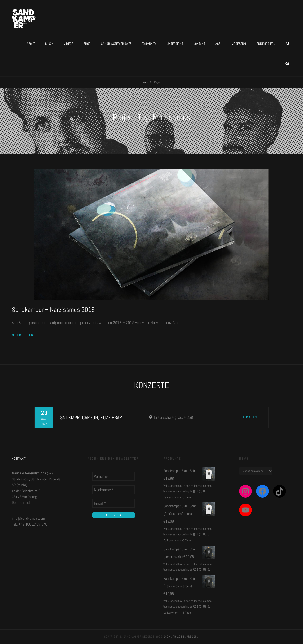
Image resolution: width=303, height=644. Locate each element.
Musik (49, 44)
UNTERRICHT (175, 44)
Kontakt (199, 44)
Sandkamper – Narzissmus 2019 (53, 310)
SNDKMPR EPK (266, 44)
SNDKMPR (170, 637)
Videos (68, 44)
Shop (87, 44)
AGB (218, 44)
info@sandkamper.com (28, 518)
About (31, 44)
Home (145, 82)
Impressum (238, 44)
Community (149, 44)
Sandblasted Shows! (116, 44)
